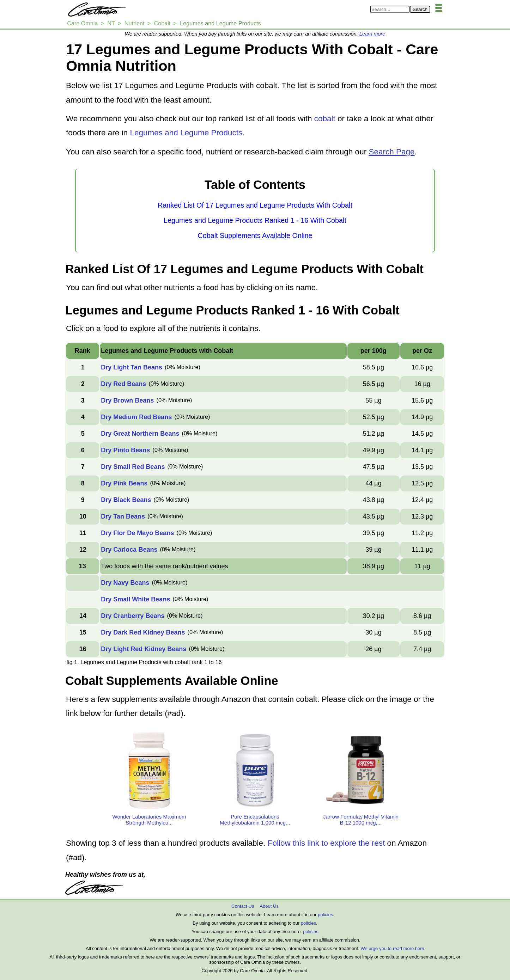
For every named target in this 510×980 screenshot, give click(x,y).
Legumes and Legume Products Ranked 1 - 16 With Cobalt (255, 220)
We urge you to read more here (392, 948)
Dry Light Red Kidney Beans (144, 649)
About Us (269, 906)
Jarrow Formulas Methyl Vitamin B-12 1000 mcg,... (361, 820)
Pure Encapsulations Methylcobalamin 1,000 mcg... (255, 820)
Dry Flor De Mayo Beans (137, 533)
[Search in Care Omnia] (390, 9)
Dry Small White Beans (135, 599)
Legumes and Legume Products (186, 133)
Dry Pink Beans (124, 483)
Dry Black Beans (126, 500)
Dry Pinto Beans (125, 450)
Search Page (391, 152)
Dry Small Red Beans (133, 467)
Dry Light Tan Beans (132, 367)
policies (325, 915)
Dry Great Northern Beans (140, 434)
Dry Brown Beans (127, 400)
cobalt (325, 119)
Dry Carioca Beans (129, 550)
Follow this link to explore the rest (326, 843)
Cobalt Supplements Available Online (255, 235)
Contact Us (243, 906)
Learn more (372, 34)
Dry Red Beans (123, 384)
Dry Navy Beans (125, 583)
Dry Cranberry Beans (133, 616)
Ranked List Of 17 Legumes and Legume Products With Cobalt (255, 205)
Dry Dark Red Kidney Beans (143, 632)
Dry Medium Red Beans (136, 417)
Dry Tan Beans (123, 516)
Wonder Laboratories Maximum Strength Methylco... (149, 820)
